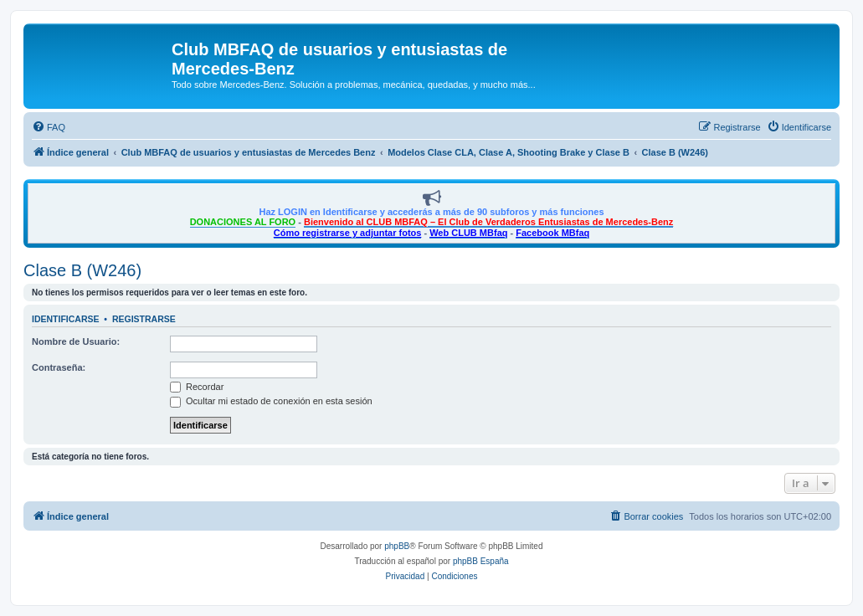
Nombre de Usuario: (76, 341)
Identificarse (66, 319)
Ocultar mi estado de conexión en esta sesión (271, 401)
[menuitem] (49, 127)
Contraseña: (59, 367)
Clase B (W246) (82, 270)
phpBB (397, 546)
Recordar (197, 387)
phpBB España (481, 561)
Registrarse (144, 319)
